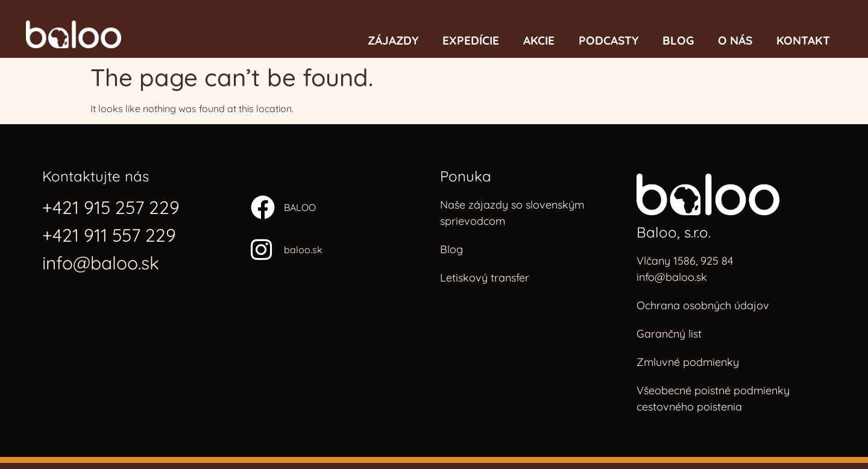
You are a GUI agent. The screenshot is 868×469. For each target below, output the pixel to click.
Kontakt (803, 40)
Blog (678, 40)
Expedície (471, 40)
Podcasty (609, 40)
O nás (735, 40)
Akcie (539, 40)
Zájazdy (393, 40)
